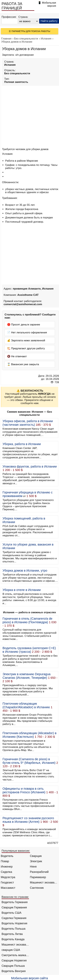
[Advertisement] (29, 116)
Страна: (23, 17)
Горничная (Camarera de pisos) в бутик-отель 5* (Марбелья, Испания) (29, 761)
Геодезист (7, 882)
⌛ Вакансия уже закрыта (23, 364)
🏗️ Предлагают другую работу (26, 348)
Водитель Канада (13, 939)
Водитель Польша (13, 929)
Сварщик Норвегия (14, 960)
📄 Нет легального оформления (27, 333)
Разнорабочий (39, 872)
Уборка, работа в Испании (22, 444)
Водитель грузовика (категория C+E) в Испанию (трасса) (29, 650)
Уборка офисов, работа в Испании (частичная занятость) (28, 423)
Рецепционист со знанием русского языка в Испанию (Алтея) (28, 820)
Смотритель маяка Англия (15, 955)
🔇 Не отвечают (17, 356)
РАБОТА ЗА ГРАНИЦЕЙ (12, 6)
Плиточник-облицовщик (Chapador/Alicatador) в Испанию (26, 705)
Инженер (7, 867)
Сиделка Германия (14, 918)
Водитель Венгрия (14, 971)
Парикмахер (38, 877)
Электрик (36, 861)
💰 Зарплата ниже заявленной (26, 340)
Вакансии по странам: (15, 897)
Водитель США (11, 913)
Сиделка (6, 872)
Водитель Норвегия (14, 923)
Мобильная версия (49, 4)
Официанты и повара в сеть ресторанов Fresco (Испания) (24, 790)
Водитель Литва (12, 934)
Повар (5, 861)
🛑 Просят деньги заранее (24, 325)
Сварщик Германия (14, 907)
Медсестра (8, 877)
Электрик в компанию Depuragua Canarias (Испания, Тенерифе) (27, 676)
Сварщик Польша (13, 966)
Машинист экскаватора (44, 882)
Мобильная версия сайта (30, 978)
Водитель (7, 856)
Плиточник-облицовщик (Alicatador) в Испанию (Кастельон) (29, 735)
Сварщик (36, 856)
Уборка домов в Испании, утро (25, 570)
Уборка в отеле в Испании (22, 590)
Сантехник (37, 888)
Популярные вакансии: (16, 851)
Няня (33, 867)
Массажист (8, 888)
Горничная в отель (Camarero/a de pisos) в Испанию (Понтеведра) (27, 620)
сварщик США (11, 950)
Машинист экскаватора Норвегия (15, 945)
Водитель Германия (15, 902)
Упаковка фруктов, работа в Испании (30, 466)
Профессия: (9, 17)
